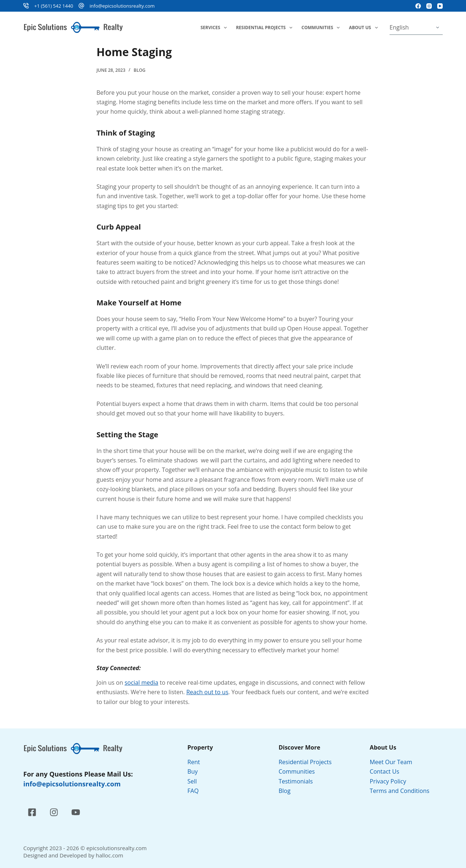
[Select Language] (416, 28)
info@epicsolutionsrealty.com (122, 6)
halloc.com (109, 855)
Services (215, 28)
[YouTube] (440, 6)
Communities (322, 28)
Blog (140, 70)
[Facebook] (418, 6)
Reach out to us (208, 692)
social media (141, 683)
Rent (194, 762)
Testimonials (296, 781)
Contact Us (385, 771)
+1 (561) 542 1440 (54, 6)
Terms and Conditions (400, 791)
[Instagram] (429, 6)
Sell (192, 781)
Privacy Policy (389, 781)
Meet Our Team (391, 762)
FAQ (193, 791)
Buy (193, 771)
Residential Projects (266, 28)
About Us (365, 28)
